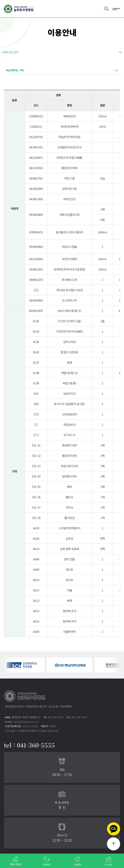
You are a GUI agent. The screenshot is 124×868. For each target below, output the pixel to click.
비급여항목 (66, 706)
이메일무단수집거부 (36, 706)
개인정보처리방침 (14, 706)
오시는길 (53, 706)
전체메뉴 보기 (116, 9)
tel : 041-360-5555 (29, 745)
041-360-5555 (56, 717)
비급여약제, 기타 (15, 70)
